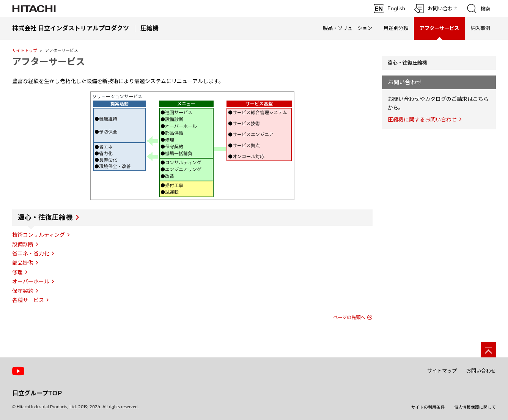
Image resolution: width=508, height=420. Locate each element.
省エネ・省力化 (31, 253)
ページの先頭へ (349, 317)
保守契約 (23, 291)
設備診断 (23, 244)
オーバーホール (31, 282)
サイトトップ (25, 50)
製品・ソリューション (348, 28)
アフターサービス (49, 61)
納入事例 (480, 28)
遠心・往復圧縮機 (45, 217)
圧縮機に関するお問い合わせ (422, 120)
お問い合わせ (481, 371)
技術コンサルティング (39, 235)
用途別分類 (396, 28)
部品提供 (23, 263)
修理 (17, 272)
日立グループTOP (37, 393)
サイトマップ (442, 371)
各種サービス (28, 300)
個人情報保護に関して (475, 407)
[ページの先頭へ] (488, 350)
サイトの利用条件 (428, 407)
